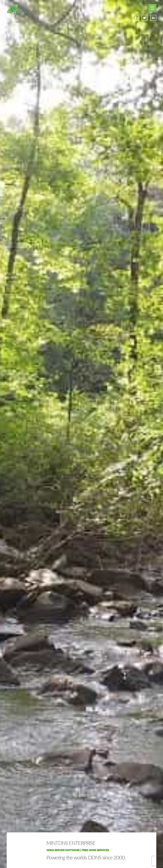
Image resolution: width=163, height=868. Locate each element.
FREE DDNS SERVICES (95, 850)
